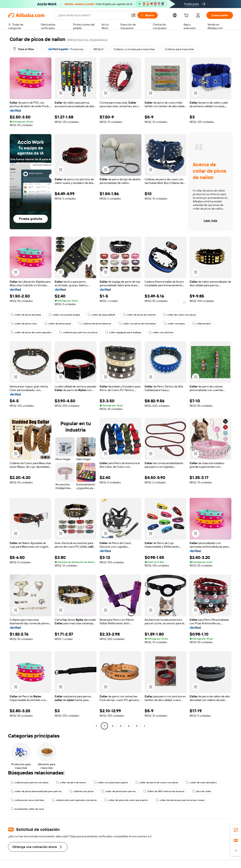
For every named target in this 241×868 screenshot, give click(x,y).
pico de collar (202, 791)
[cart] (187, 16)
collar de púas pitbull (101, 315)
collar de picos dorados (26, 315)
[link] (236, 830)
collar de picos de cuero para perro (126, 800)
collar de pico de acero (71, 782)
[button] (133, 15)
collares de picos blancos (95, 324)
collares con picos (81, 791)
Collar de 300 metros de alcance (164, 791)
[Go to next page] (145, 726)
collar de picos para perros (118, 791)
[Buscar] (148, 15)
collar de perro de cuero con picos (157, 782)
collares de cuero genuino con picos (74, 800)
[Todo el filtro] (23, 49)
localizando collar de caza (27, 809)
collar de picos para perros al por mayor (180, 800)
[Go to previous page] (96, 726)
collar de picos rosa (24, 324)
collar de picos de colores (139, 315)
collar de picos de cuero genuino (31, 332)
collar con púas (174, 324)
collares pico (202, 324)
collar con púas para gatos (111, 782)
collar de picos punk (58, 324)
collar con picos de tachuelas (137, 324)
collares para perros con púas (30, 782)
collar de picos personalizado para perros (36, 791)
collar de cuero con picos (180, 315)
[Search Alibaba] (93, 15)
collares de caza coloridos (27, 800)
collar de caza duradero (201, 782)
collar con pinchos (161, 332)
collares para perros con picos (78, 332)
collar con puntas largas (64, 315)
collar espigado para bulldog (123, 332)
